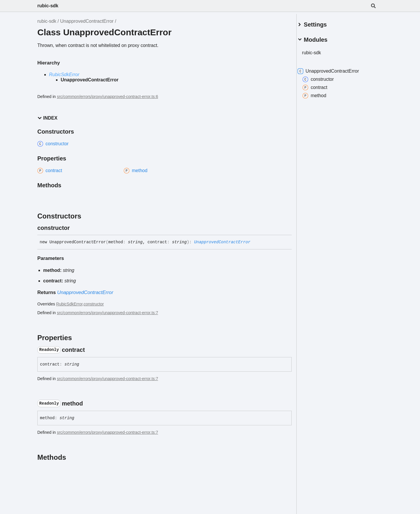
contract (322, 85)
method (321, 93)
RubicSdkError (64, 75)
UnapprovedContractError (87, 21)
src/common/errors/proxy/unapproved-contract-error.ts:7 (107, 313)
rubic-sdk (48, 6)
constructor (94, 304)
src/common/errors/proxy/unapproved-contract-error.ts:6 (107, 97)
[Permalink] (75, 228)
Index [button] (47, 118)
